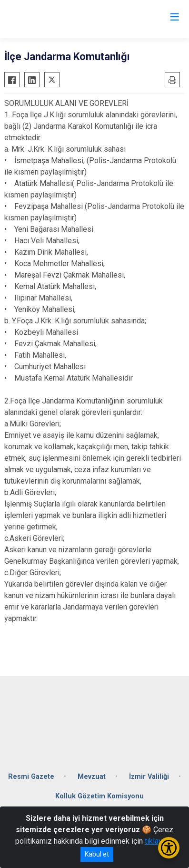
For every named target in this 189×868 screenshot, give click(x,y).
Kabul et (97, 854)
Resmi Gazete (31, 777)
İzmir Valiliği (149, 777)
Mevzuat (92, 777)
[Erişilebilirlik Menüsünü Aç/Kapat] (169, 848)
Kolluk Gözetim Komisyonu (99, 796)
